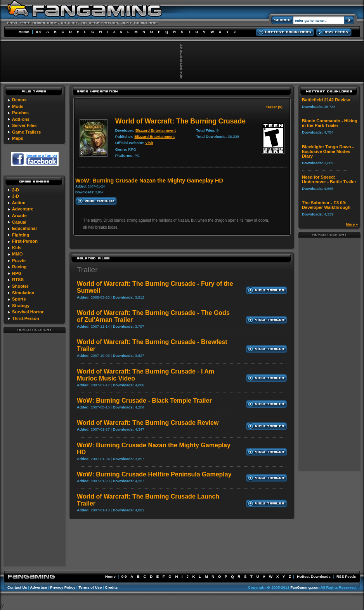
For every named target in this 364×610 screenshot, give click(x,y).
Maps (18, 138)
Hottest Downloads (314, 576)
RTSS (18, 280)
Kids (17, 248)
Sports (19, 299)
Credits (111, 587)
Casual (19, 222)
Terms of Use (90, 587)
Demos (19, 100)
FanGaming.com (305, 587)
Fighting (21, 235)
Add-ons (21, 119)
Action (19, 203)
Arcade (19, 215)
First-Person (25, 241)
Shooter (20, 286)
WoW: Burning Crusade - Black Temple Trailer (144, 401)
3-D (16, 196)
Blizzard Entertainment (156, 130)
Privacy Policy (63, 587)
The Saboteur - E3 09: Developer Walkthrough (326, 205)
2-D (16, 190)
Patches (20, 113)
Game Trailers (26, 132)
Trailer (87, 270)
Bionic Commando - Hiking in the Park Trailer (330, 123)
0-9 (39, 32)
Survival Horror (28, 312)
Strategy (21, 306)
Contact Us (17, 587)
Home (24, 32)
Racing (19, 267)
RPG (17, 273)
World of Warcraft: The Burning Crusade (180, 121)
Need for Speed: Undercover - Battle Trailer (329, 179)
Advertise (38, 587)
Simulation (23, 293)
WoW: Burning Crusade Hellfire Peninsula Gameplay (154, 474)
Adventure (23, 209)
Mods (18, 106)
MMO (17, 254)
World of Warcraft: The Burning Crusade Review (148, 423)
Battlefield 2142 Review (326, 100)
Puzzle (19, 261)
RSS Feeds (346, 576)
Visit (149, 143)
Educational (24, 228)
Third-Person (26, 318)
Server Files (24, 125)
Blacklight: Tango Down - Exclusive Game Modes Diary (328, 151)
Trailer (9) (274, 107)
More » (352, 224)
